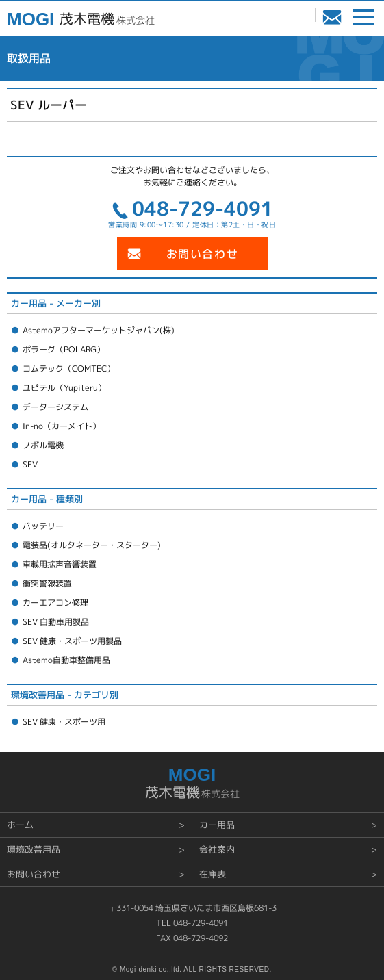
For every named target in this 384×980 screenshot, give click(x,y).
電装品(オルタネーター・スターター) (92, 545)
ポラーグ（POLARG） (64, 349)
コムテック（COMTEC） (69, 369)
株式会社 (106, 20)
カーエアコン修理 (55, 603)
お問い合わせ (332, 18)
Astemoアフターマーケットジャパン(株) (99, 330)
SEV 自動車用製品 (56, 622)
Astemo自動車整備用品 (66, 660)
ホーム (20, 825)
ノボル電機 (43, 445)
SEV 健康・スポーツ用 (64, 722)
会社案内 (217, 849)
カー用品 (217, 825)
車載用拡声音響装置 (60, 564)
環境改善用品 (34, 849)
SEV (30, 464)
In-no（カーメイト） (62, 426)
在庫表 (213, 874)
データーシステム (55, 407)
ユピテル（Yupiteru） (64, 388)
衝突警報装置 (47, 583)
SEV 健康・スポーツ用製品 (72, 641)
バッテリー (43, 526)
